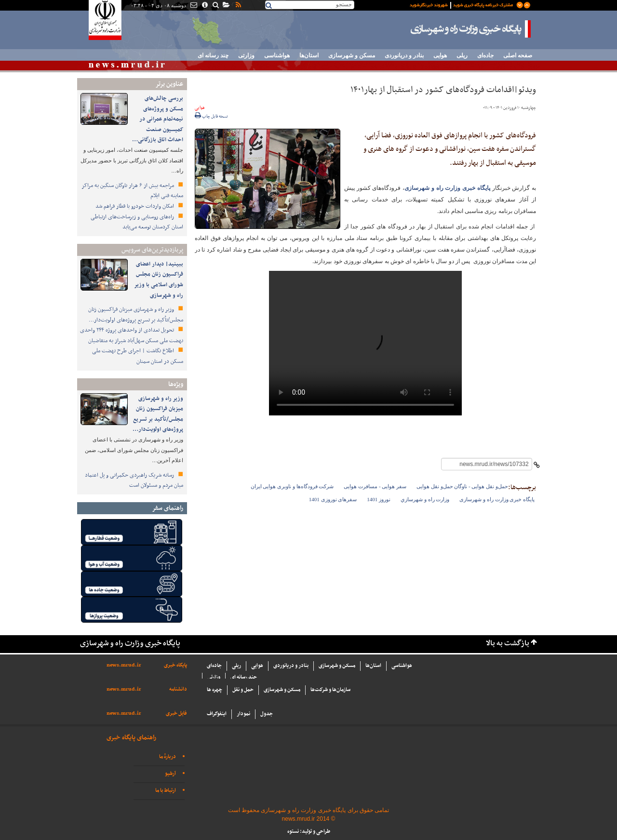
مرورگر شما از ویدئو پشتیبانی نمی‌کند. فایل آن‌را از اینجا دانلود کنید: (365, 343)
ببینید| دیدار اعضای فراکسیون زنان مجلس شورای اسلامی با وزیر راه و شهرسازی (159, 280)
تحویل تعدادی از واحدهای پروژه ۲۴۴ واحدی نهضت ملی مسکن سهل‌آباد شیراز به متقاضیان (132, 335)
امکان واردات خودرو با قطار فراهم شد (135, 206)
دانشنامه (178, 689)
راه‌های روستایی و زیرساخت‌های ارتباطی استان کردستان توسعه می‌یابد (137, 222)
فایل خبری (176, 713)
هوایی (440, 55)
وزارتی (246, 55)
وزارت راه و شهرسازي (425, 499)
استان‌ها (309, 55)
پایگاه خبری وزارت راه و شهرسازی (471, 29)
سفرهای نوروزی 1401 (333, 499)
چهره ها (215, 690)
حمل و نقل (243, 690)
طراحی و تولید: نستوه (309, 832)
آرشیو (170, 774)
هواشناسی (277, 55)
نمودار (243, 714)
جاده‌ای (485, 55)
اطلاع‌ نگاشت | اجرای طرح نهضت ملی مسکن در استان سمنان (138, 356)
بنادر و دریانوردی (404, 55)
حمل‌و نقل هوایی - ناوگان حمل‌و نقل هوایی (462, 486)
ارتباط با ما (166, 791)
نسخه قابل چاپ (211, 117)
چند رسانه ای (213, 55)
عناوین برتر (169, 84)
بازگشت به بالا (508, 644)
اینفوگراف (217, 714)
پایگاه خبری (175, 665)
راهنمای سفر (168, 508)
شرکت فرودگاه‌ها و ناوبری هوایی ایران (292, 486)
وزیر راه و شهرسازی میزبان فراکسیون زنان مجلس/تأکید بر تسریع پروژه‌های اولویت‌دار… (136, 315)
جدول (267, 714)
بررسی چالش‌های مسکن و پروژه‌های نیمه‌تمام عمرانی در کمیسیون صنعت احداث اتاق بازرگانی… (158, 119)
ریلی (462, 55)
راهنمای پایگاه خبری (131, 738)
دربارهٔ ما (168, 757)
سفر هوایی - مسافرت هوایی (375, 486)
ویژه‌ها (176, 384)
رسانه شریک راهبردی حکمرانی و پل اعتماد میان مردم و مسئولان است (134, 480)
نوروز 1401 (379, 499)
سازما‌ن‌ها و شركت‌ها (330, 690)
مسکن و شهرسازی (352, 55)
